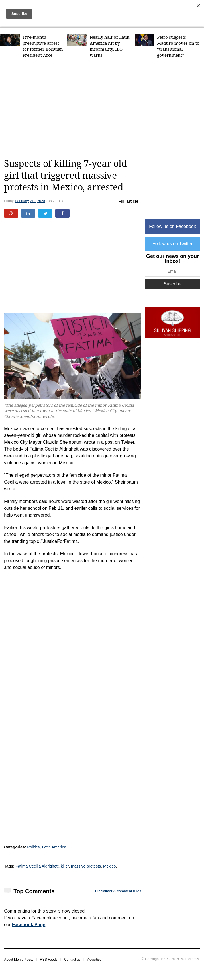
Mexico (109, 866)
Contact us (72, 960)
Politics (33, 847)
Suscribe (172, 284)
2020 (41, 201)
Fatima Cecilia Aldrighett (37, 866)
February (22, 201)
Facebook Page (29, 925)
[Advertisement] (104, 110)
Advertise (94, 960)
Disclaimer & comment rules (118, 891)
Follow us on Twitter (173, 244)
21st (33, 201)
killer (65, 866)
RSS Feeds (49, 960)
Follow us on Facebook (173, 226)
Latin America (54, 847)
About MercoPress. (19, 960)
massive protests (86, 866)
